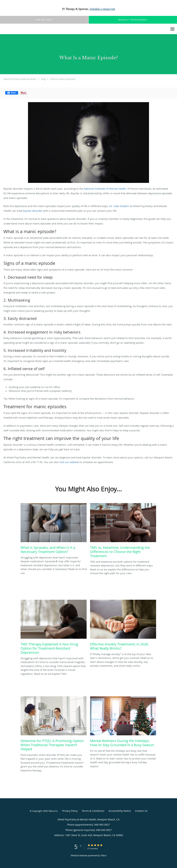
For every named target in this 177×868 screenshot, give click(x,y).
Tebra (103, 855)
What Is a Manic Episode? (63, 79)
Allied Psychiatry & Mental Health (20, 79)
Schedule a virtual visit (102, 9)
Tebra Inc (53, 811)
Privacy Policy (70, 811)
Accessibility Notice (120, 811)
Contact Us (141, 811)
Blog (44, 79)
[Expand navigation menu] (172, 29)
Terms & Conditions (93, 811)
